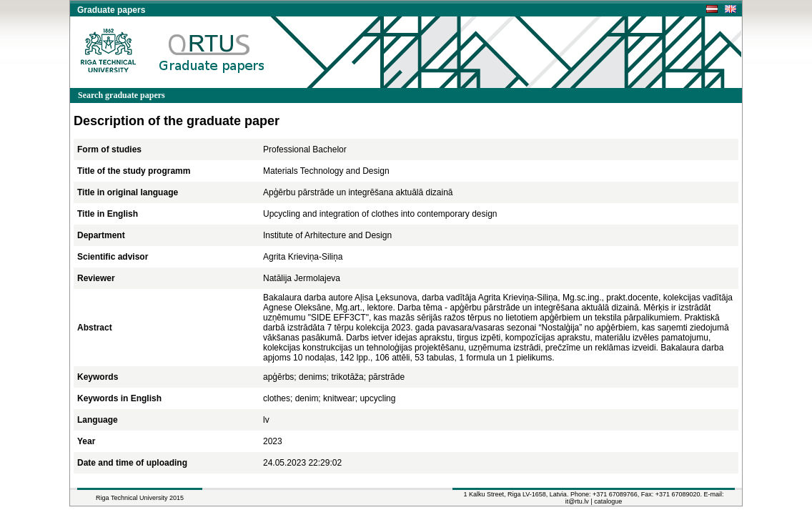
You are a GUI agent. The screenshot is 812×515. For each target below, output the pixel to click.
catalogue (608, 501)
